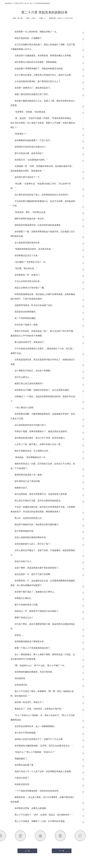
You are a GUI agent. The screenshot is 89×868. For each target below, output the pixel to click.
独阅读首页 (8, 3)
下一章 (62, 851)
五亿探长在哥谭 (18, 3)
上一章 (27, 851)
